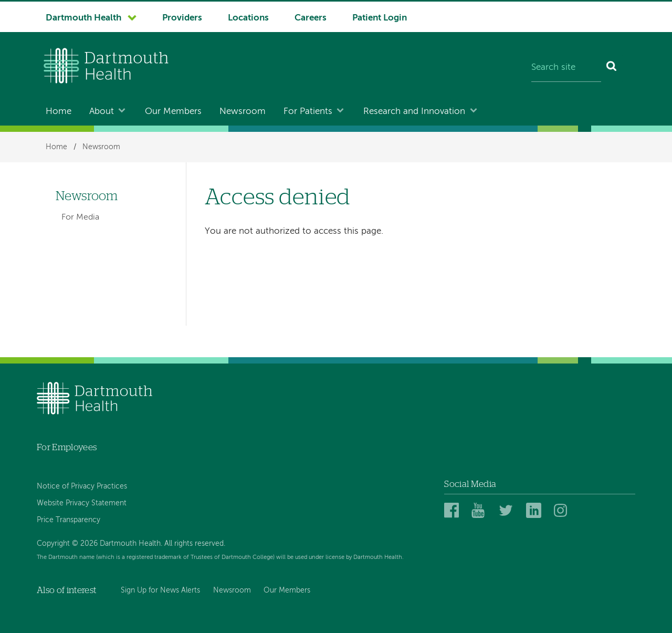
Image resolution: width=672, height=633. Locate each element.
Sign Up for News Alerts (160, 590)
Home (59, 112)
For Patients (308, 112)
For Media (80, 217)
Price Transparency (69, 520)
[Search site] (566, 68)
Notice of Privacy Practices (82, 486)
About (102, 112)
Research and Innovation (414, 112)
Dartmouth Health (83, 18)
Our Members (173, 112)
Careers (311, 18)
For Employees (67, 447)
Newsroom (243, 112)
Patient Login (380, 18)
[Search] (612, 68)
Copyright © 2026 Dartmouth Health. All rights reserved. (131, 544)
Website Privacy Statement (82, 503)
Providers (182, 18)
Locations (248, 18)
